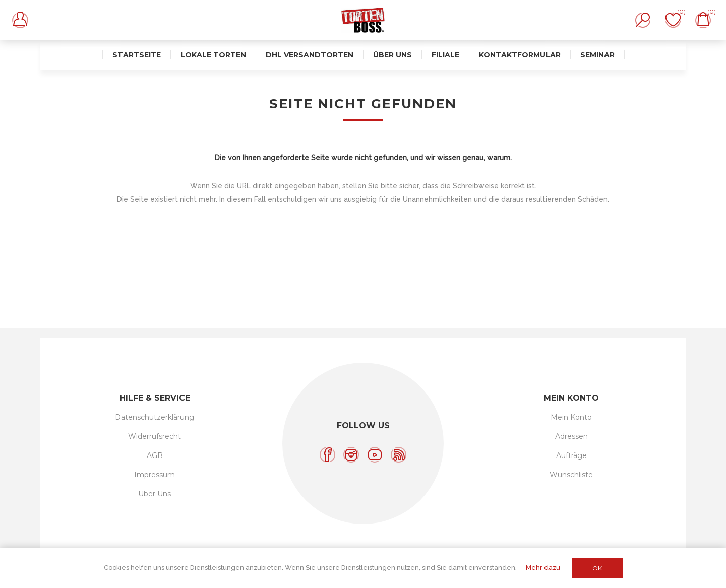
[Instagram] (351, 455)
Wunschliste (571, 475)
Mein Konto (571, 417)
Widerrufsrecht (155, 436)
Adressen (571, 436)
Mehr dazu (543, 568)
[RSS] (399, 455)
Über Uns (155, 494)
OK (597, 568)
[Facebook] (327, 455)
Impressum (155, 475)
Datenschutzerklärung (155, 417)
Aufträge (571, 455)
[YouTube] (375, 455)
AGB (155, 455)
